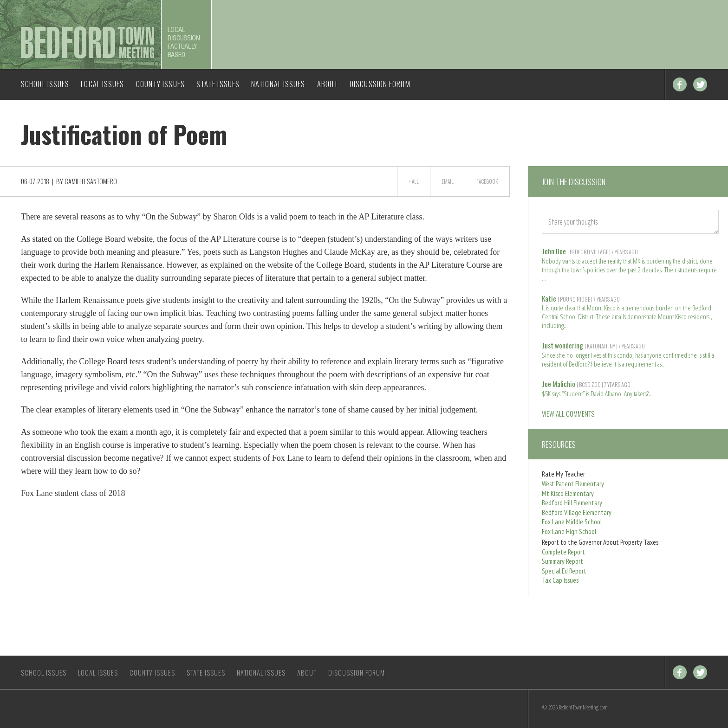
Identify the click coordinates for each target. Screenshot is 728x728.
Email (448, 181)
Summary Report (562, 561)
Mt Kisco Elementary (568, 493)
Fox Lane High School (569, 532)
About (328, 84)
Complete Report (563, 552)
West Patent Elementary (573, 484)
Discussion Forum (380, 84)
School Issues (45, 84)
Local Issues (102, 84)
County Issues (160, 84)
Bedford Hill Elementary (572, 503)
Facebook (680, 84)
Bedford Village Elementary (577, 512)
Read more (544, 278)
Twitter (700, 84)
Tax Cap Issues (560, 580)
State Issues (218, 84)
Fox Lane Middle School (572, 522)
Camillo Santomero (91, 181)
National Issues (278, 84)
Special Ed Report (564, 571)
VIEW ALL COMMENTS (568, 413)
